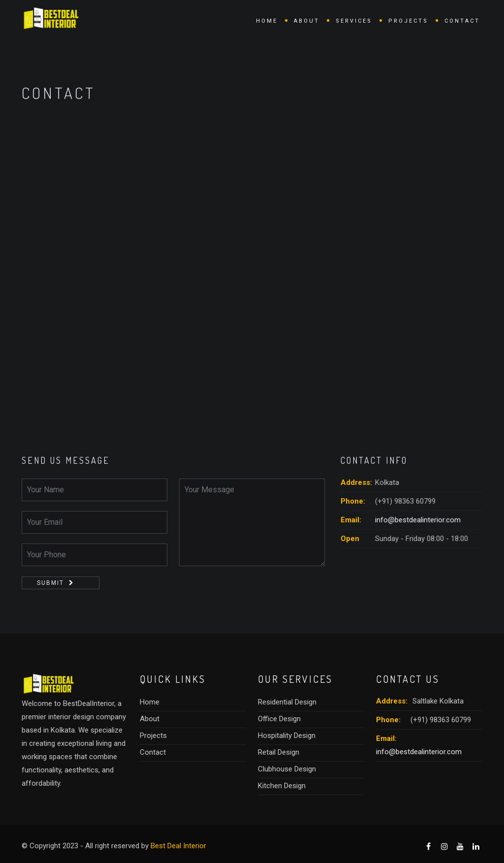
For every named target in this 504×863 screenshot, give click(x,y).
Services (354, 21)
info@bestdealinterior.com (418, 520)
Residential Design (287, 702)
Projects (408, 21)
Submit (50, 583)
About (307, 21)
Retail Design (279, 752)
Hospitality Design (287, 735)
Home (267, 21)
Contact (462, 21)
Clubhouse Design (287, 769)
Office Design (279, 719)
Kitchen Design (282, 786)
